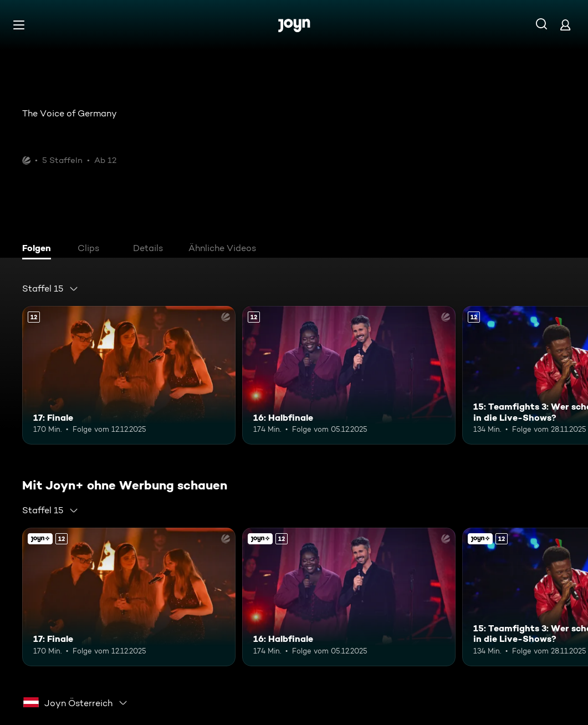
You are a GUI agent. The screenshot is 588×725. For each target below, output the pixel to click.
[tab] (39, 249)
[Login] (565, 25)
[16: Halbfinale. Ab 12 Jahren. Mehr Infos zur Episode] (349, 375)
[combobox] (50, 289)
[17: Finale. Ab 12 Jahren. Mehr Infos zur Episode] (129, 375)
